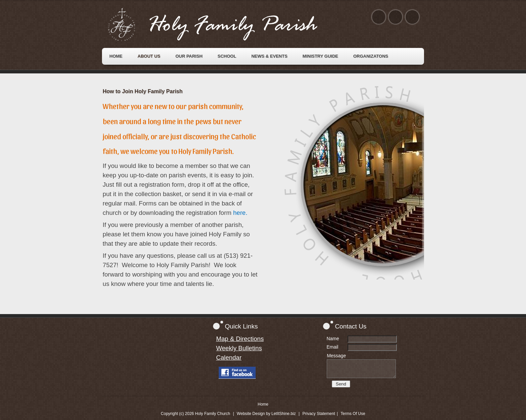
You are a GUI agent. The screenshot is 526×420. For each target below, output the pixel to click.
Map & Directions (240, 339)
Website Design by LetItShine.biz (266, 414)
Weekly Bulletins (239, 348)
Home (263, 404)
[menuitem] (116, 56)
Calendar (229, 357)
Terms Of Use (353, 414)
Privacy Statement (319, 414)
